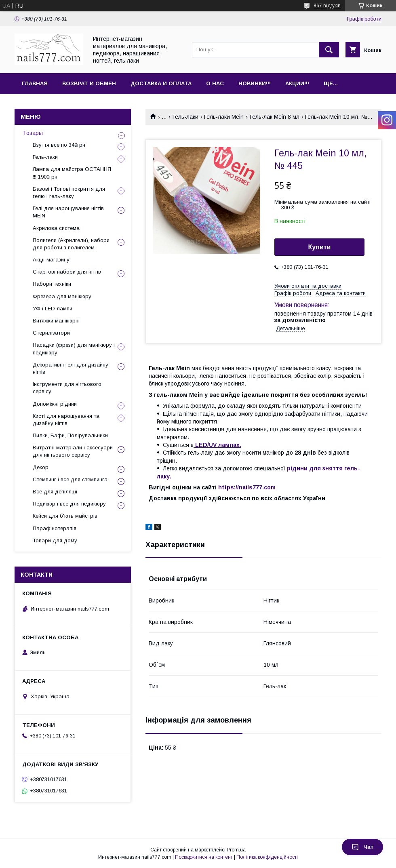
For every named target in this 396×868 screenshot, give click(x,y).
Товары (33, 133)
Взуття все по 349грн (59, 145)
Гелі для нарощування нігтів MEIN (68, 212)
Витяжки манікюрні (56, 321)
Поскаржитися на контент (204, 857)
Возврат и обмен (89, 83)
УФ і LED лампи (53, 309)
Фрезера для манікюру (62, 296)
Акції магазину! (52, 260)
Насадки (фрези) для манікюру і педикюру (74, 349)
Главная (35, 83)
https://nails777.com (247, 487)
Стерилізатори (51, 333)
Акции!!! (297, 83)
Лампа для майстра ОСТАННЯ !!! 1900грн (72, 173)
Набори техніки (52, 284)
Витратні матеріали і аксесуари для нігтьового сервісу (73, 451)
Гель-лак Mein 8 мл (275, 117)
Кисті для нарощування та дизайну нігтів (66, 420)
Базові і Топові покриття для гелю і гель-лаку (69, 193)
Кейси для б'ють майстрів (65, 516)
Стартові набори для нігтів (67, 272)
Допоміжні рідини (55, 404)
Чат (362, 847)
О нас (215, 83)
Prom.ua (236, 850)
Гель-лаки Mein (224, 117)
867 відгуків (327, 6)
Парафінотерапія (55, 528)
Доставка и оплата (161, 83)
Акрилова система (56, 228)
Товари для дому (55, 540)
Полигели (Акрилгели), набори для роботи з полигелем (71, 244)
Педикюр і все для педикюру (69, 504)
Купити (320, 247)
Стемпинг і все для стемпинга (70, 479)
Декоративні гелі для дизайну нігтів (71, 368)
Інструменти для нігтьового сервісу (67, 388)
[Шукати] (329, 50)
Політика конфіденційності (267, 857)
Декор (41, 467)
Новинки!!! (255, 83)
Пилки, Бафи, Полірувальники (70, 435)
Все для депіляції (55, 492)
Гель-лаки (185, 117)
